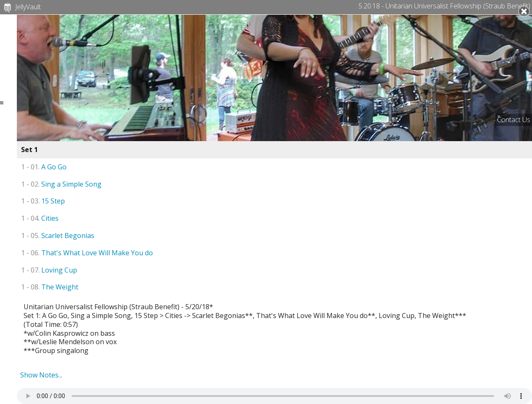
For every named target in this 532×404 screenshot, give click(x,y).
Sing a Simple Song (61, 184)
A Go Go (44, 167)
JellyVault (21, 8)
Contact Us (514, 120)
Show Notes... (41, 375)
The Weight (50, 287)
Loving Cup (49, 270)
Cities (40, 218)
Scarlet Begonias (58, 235)
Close (524, 11)
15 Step (43, 201)
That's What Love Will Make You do (87, 253)
